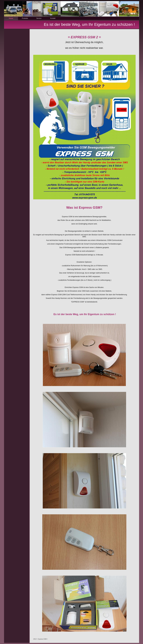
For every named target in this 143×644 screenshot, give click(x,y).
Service (39, 18)
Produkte (25, 18)
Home (11, 18)
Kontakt (53, 18)
